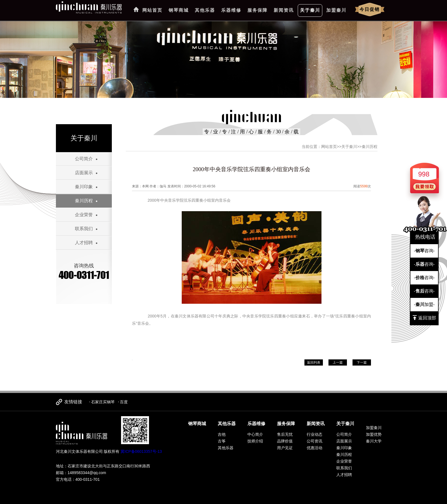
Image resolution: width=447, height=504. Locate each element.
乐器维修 (231, 10)
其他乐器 (205, 10)
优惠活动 (314, 448)
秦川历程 (84, 201)
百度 (124, 402)
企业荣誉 (84, 215)
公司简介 (84, 159)
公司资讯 (314, 441)
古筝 (222, 441)
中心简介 (255, 434)
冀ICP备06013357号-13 (141, 451)
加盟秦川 (336, 10)
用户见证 (285, 448)
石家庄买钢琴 (103, 402)
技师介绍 (255, 441)
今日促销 (370, 9)
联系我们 (84, 229)
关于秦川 (310, 10)
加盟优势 (374, 434)
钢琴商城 (179, 10)
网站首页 (152, 10)
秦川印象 (84, 187)
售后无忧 (285, 434)
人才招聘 (84, 243)
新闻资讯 (284, 10)
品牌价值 (285, 441)
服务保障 (257, 10)
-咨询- (424, 251)
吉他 (222, 434)
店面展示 (84, 173)
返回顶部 (424, 318)
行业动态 (314, 434)
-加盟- (424, 304)
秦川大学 (374, 441)
